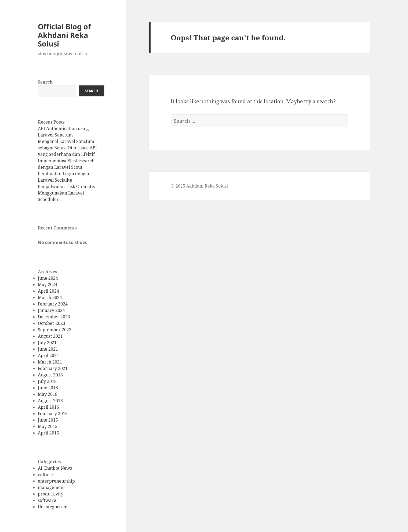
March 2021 (50, 362)
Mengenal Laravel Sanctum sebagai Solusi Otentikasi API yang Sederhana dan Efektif (67, 148)
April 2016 (48, 407)
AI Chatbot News (55, 468)
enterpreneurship (56, 481)
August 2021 (50, 336)
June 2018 (48, 388)
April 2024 (48, 291)
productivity (51, 494)
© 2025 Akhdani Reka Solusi (199, 186)
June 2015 (48, 420)
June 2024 (48, 278)
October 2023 (52, 323)
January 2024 (51, 310)
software (47, 500)
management (51, 487)
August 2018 (50, 375)
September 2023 (55, 330)
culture (45, 475)
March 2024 (50, 297)
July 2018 (47, 381)
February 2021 (53, 368)
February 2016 (53, 414)
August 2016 (50, 401)
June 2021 (48, 349)
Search (45, 82)
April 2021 (48, 355)
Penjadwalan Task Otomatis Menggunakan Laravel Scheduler (66, 193)
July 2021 (47, 343)
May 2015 (48, 426)
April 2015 (48, 433)
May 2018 (48, 394)
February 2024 (53, 304)
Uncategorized (53, 507)
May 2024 (48, 285)
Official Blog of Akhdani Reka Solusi (64, 35)
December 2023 (54, 317)
